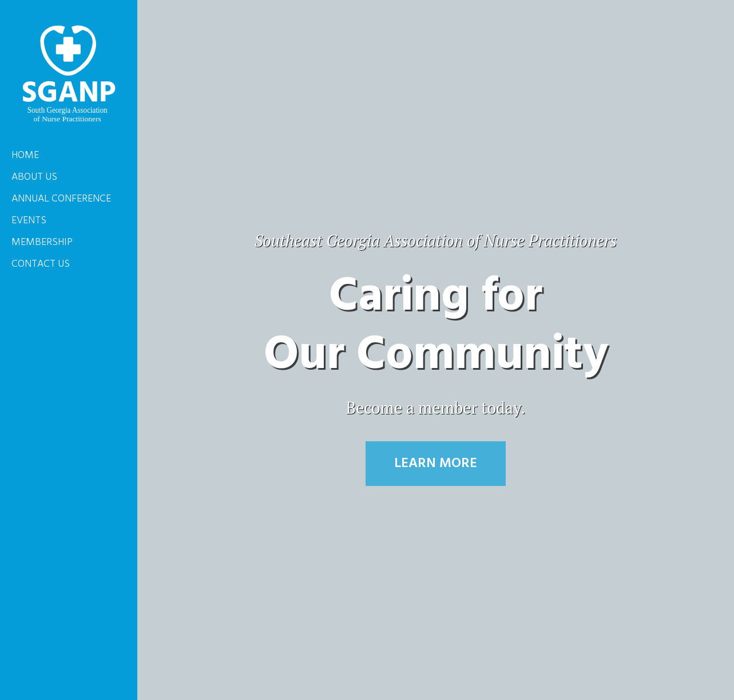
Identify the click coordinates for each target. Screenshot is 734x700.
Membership (42, 242)
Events (29, 221)
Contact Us (41, 264)
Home (25, 155)
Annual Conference (61, 199)
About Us (34, 177)
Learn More (436, 464)
